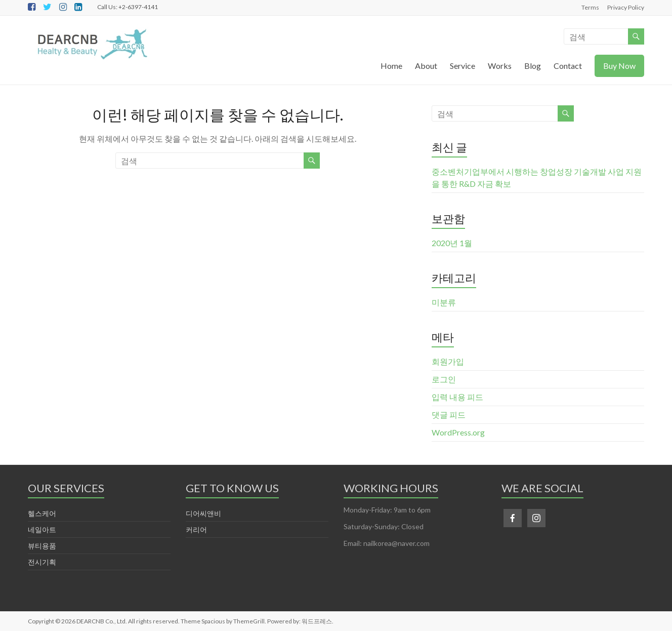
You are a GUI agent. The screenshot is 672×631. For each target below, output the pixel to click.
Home (391, 66)
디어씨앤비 (203, 513)
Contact (568, 66)
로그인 (444, 379)
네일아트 (42, 529)
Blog (533, 66)
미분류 (444, 302)
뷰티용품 (42, 546)
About (426, 66)
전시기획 (42, 562)
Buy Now (619, 66)
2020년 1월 (452, 243)
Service (463, 66)
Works (500, 66)
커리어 (196, 529)
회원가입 (448, 361)
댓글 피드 (449, 415)
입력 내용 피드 (457, 397)
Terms (590, 7)
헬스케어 (42, 513)
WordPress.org (458, 432)
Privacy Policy (626, 7)
